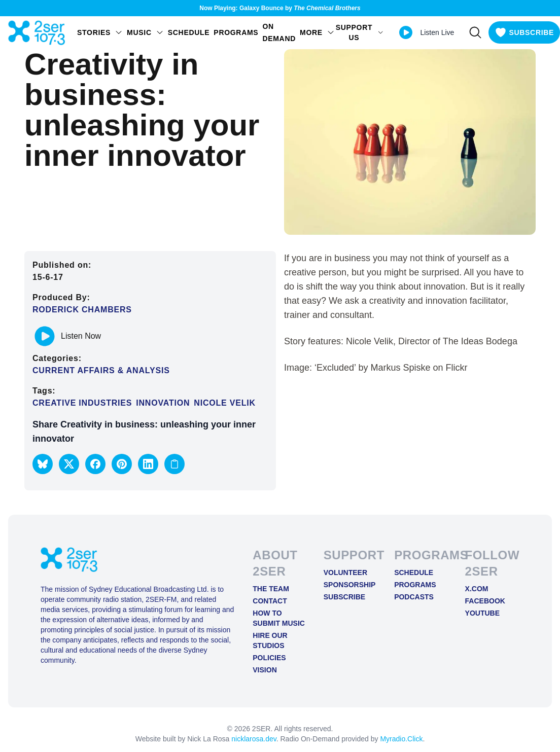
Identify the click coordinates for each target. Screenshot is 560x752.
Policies (269, 658)
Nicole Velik (225, 403)
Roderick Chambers (82, 310)
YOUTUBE (482, 613)
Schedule (189, 32)
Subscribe (344, 597)
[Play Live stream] (406, 32)
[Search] (475, 32)
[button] (43, 464)
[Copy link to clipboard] (174, 464)
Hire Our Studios (270, 640)
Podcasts (414, 597)
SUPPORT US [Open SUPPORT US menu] (360, 32)
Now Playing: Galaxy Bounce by (280, 8)
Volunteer (345, 572)
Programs (236, 32)
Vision (265, 670)
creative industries (82, 403)
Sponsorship (350, 585)
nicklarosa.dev (254, 739)
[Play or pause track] (45, 336)
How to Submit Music (279, 618)
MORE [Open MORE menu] (317, 32)
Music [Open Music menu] (145, 32)
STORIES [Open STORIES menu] (100, 32)
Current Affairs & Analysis (101, 370)
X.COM (477, 589)
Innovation (163, 403)
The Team (271, 589)
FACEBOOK (485, 601)
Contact (270, 601)
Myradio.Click (401, 739)
